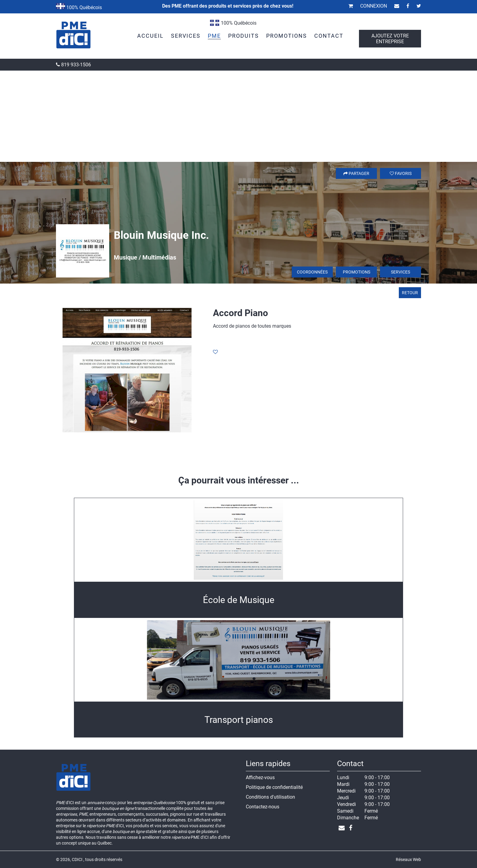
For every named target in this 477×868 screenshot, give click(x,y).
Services (400, 272)
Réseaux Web (408, 859)
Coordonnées (312, 272)
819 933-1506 (73, 65)
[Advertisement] (238, 116)
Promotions (357, 272)
